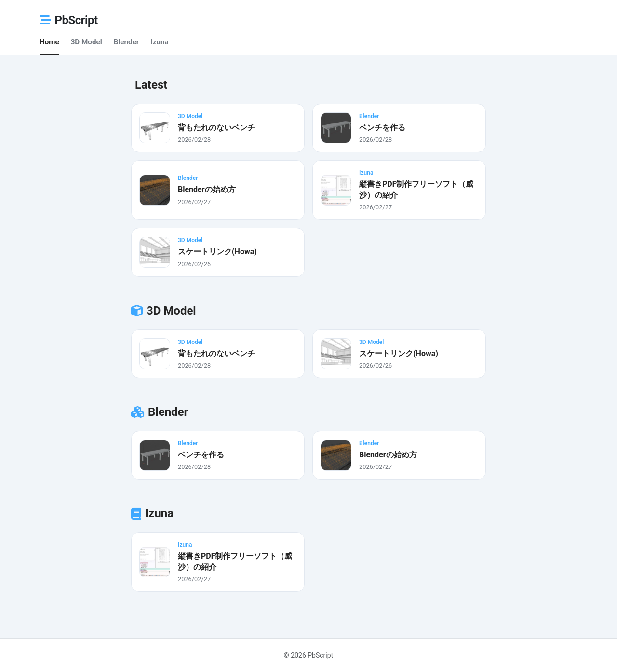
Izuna (159, 42)
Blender (127, 42)
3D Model (87, 42)
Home (49, 42)
